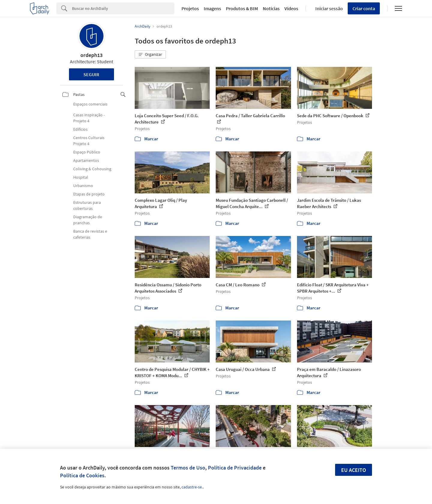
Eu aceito (354, 470)
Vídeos (291, 8)
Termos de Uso (188, 468)
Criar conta (364, 8)
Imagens (212, 8)
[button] (150, 55)
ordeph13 (91, 55)
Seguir (91, 74)
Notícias (271, 8)
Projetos (190, 8)
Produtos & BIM (242, 8)
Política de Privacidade (235, 468)
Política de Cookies (82, 475)
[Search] (123, 8)
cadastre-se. (192, 487)
